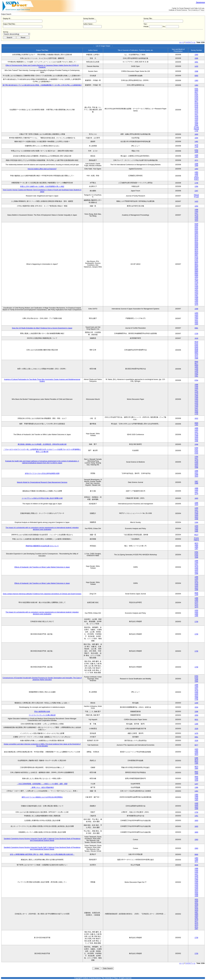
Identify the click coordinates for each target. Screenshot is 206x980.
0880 (196, 270)
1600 (196, 134)
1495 (196, 531)
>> (194, 42)
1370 (196, 176)
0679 (196, 760)
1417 (196, 114)
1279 (196, 145)
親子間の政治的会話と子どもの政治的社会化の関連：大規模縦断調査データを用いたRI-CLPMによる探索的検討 (42, 85)
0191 (196, 89)
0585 (196, 246)
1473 (196, 607)
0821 (196, 264)
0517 (196, 92)
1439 (196, 405)
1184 (196, 522)
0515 (196, 238)
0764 (196, 100)
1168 (196, 369)
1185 (196, 763)
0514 (196, 237)
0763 (196, 98)
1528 (196, 729)
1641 (196, 903)
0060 (196, 76)
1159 (196, 595)
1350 (196, 399)
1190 (196, 286)
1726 (196, 334)
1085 (196, 281)
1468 (196, 598)
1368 (196, 860)
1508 (196, 124)
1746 (196, 183)
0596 (196, 248)
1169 (196, 371)
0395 (196, 758)
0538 (196, 349)
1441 (196, 408)
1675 (196, 923)
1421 (196, 122)
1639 (196, 905)
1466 (196, 751)
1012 (196, 418)
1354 (196, 157)
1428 (196, 798)
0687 (196, 255)
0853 (196, 353)
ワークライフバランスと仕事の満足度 (42, 715)
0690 (196, 854)
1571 (196, 160)
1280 (196, 396)
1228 (196, 392)
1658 (196, 901)
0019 (196, 342)
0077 (196, 745)
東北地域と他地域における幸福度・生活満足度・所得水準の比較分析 (42, 444)
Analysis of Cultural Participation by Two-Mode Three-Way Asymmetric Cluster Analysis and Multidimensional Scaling (42, 380)
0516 (196, 240)
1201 (196, 290)
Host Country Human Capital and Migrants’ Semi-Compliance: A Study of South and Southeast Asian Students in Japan (42, 191)
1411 (196, 320)
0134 (196, 105)
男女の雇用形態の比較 (42, 712)
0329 (196, 224)
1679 (196, 919)
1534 (196, 707)
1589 (196, 358)
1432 (196, 303)
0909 (196, 423)
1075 (196, 109)
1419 (196, 118)
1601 (196, 62)
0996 (196, 275)
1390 (196, 301)
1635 (196, 908)
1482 (196, 142)
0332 (196, 229)
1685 (196, 914)
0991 (196, 737)
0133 (196, 103)
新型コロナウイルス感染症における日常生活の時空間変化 (42, 797)
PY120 (196, 197)
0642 (196, 772)
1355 (196, 299)
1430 (196, 403)
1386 (196, 787)
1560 (196, 55)
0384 (196, 233)
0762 (196, 96)
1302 (196, 425)
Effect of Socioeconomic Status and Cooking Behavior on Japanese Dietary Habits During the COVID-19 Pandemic (42, 66)
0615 (196, 251)
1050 (196, 206)
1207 (196, 784)
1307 (196, 295)
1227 (196, 213)
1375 (196, 113)
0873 (196, 543)
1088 (196, 210)
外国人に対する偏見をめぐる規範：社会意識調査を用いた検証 (42, 186)
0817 (196, 101)
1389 (196, 796)
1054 (196, 277)
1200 (196, 288)
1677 (196, 921)
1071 (196, 279)
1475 (196, 305)
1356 (196, 186)
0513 (196, 235)
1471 (196, 603)
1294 (196, 374)
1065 (196, 367)
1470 (196, 602)
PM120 (196, 195)
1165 (196, 388)
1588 (196, 483)
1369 (196, 174)
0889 (196, 271)
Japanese (200, 2)
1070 (196, 355)
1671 (196, 927)
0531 (196, 242)
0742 (196, 257)
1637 (196, 907)
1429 (196, 219)
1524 (196, 892)
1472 (196, 605)
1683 (196, 916)
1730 (196, 147)
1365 (196, 547)
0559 (196, 244)
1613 (196, 755)
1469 (196, 600)
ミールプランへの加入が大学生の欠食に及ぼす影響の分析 (42, 498)
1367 (196, 549)
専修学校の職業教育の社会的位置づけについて (42, 546)
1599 (196, 166)
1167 (196, 284)
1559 (196, 715)
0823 (196, 762)
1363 (196, 80)
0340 (196, 347)
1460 (196, 800)
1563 (196, 840)
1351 (196, 376)
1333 (196, 526)
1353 (196, 317)
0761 (196, 94)
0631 (196, 720)
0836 (196, 865)
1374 (196, 111)
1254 (196, 294)
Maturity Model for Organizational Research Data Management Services (42, 482)
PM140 (196, 129)
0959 (196, 365)
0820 (196, 262)
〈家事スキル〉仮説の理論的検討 (42, 787)
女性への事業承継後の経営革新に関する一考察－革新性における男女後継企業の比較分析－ (42, 854)
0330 (196, 226)
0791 (196, 260)
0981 (196, 328)
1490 (196, 529)
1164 (196, 211)
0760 (196, 448)
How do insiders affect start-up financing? (42, 169)
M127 (196, 535)
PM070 (196, 540)
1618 (196, 338)
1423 (196, 201)
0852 (196, 268)
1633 (196, 910)
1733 (196, 131)
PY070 (196, 538)
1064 (196, 545)
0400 (196, 90)
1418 (196, 116)
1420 (196, 120)
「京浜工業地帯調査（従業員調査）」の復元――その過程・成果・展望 (42, 784)
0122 (196, 344)
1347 (196, 191)
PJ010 (196, 178)
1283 (196, 313)
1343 (196, 528)
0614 (196, 249)
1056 (196, 773)
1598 (196, 71)
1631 (196, 899)
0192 (196, 345)
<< (180, 42)
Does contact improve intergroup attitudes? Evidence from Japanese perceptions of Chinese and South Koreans (42, 594)
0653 (196, 253)
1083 (196, 169)
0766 (196, 259)
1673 (196, 925)
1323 (196, 315)
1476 (196, 733)
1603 (196, 498)
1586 (196, 58)
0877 (196, 363)
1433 (196, 66)
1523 (196, 221)
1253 (196, 292)
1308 (196, 297)
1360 (196, 795)
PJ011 (196, 179)
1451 (196, 816)
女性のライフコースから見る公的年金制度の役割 (42, 473)
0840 (196, 362)
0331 (196, 227)
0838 (196, 593)
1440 (196, 407)
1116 (196, 283)
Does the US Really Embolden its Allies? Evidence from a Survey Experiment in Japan (42, 328)
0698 (196, 351)
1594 (196, 125)
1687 (196, 912)
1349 (196, 155)
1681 (196, 918)
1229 (196, 373)
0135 (196, 107)
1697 (196, 929)
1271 (196, 356)
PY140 (196, 127)
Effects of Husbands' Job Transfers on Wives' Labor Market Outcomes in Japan (42, 567)
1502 (196, 322)
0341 (196, 231)
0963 (196, 273)
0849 (196, 266)
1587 (196, 481)
